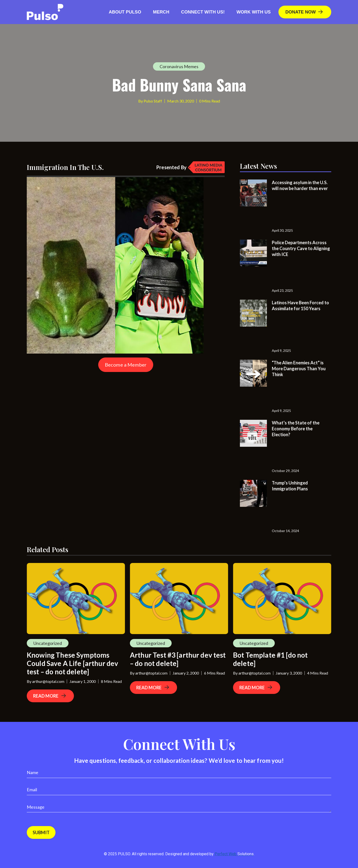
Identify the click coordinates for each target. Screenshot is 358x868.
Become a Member (126, 365)
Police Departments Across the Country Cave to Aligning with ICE (301, 248)
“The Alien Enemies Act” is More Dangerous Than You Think (299, 369)
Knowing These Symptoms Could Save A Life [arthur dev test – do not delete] (72, 663)
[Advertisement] (64, 406)
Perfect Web (234, 854)
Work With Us (254, 12)
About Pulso (125, 12)
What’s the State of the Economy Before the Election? (296, 429)
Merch (161, 12)
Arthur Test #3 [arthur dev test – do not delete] (178, 659)
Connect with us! (203, 12)
